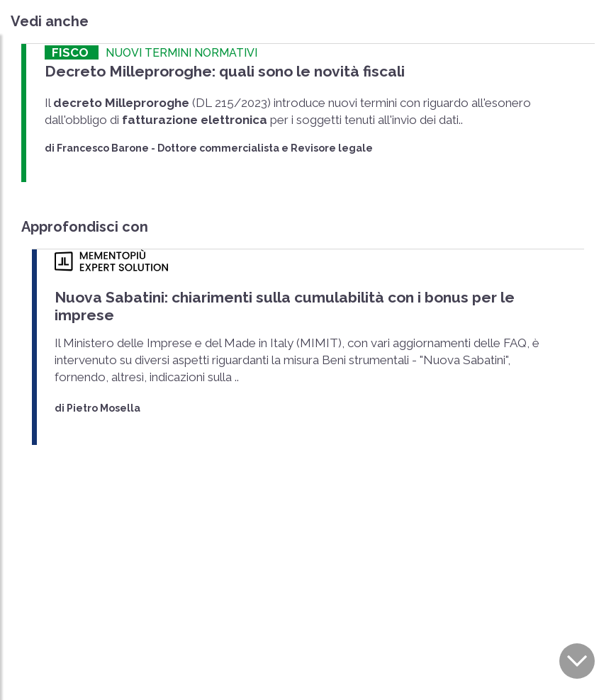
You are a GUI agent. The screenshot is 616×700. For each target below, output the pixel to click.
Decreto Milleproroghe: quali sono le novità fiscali (225, 71)
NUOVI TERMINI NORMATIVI (181, 53)
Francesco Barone (103, 148)
